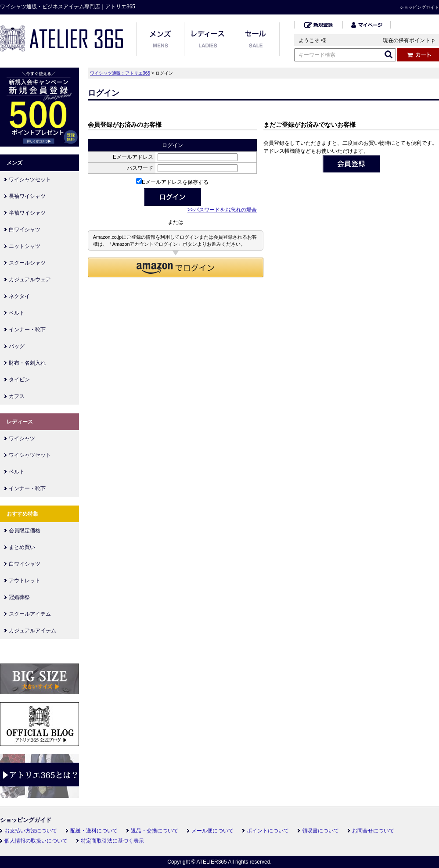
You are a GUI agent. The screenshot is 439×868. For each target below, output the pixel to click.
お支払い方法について (31, 831)
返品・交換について (155, 831)
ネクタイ (19, 296)
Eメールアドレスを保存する (172, 182)
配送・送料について (94, 831)
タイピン (19, 380)
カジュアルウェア (30, 280)
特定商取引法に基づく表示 (112, 841)
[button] (176, 267)
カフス (17, 396)
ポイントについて (268, 831)
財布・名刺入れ (27, 363)
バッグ (17, 346)
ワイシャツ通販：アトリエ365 (120, 73)
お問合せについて (373, 831)
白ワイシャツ (25, 230)
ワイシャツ (22, 438)
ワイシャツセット (30, 179)
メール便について (212, 831)
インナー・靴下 (27, 330)
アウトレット (25, 581)
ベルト (17, 313)
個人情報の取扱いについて (36, 841)
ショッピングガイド (419, 7)
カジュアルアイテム (32, 631)
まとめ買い (22, 547)
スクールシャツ (27, 263)
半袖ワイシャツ (27, 213)
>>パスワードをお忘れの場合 (222, 210)
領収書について (320, 831)
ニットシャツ (25, 246)
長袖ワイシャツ (27, 196)
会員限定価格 (25, 531)
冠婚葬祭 (19, 597)
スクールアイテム (30, 614)
